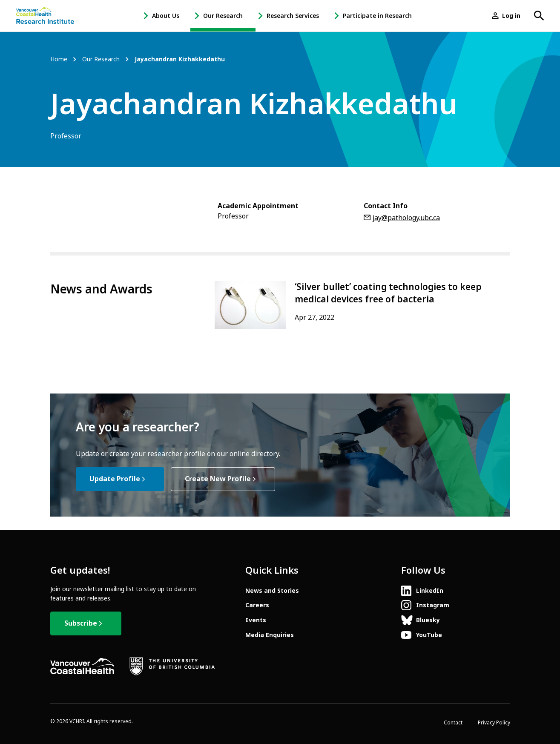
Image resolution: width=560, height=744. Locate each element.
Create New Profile (218, 479)
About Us (166, 16)
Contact (453, 723)
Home (59, 59)
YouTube (429, 635)
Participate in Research (377, 16)
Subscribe (81, 623)
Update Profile (115, 479)
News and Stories (272, 591)
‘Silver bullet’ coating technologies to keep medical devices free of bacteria (388, 293)
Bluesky (428, 620)
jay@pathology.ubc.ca (406, 218)
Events (256, 620)
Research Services (293, 16)
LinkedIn (430, 591)
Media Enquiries (270, 635)
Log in (511, 16)
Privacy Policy (494, 723)
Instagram (433, 605)
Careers (257, 605)
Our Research (223, 16)
